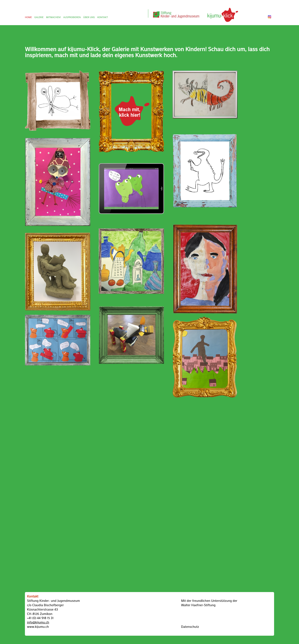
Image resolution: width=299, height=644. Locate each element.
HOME (28, 17)
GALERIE (39, 17)
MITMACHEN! (53, 17)
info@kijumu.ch (38, 622)
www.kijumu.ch (38, 626)
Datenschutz (190, 626)
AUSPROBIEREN (72, 17)
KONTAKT (103, 17)
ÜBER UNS (89, 17)
